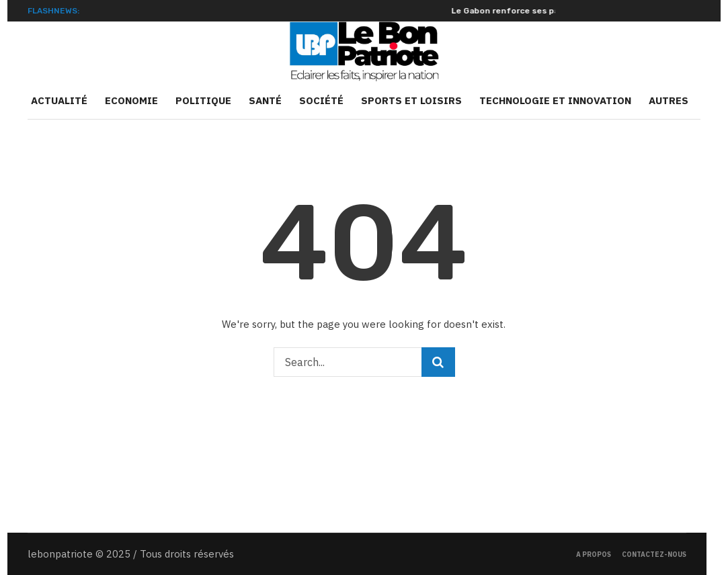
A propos (594, 555)
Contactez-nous (654, 555)
